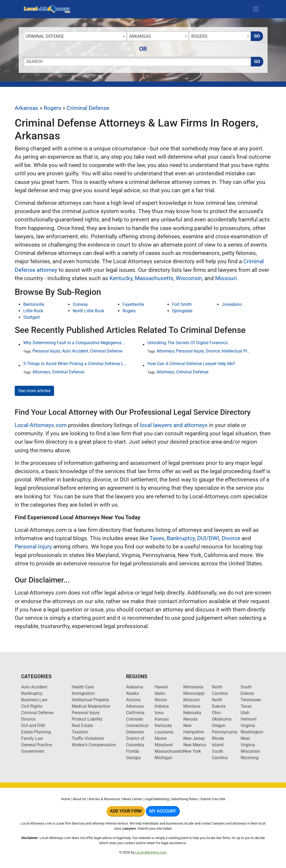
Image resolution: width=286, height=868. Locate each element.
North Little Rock (88, 311)
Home (66, 799)
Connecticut (137, 726)
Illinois (161, 700)
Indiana (162, 706)
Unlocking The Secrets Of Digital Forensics (188, 343)
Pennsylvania (225, 732)
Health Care (83, 687)
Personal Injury (46, 351)
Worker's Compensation (94, 745)
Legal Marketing (157, 799)
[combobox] (75, 36)
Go (257, 36)
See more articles (34, 391)
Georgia (133, 758)
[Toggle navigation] (256, 9)
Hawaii (161, 687)
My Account (163, 811)
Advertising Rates (184, 799)
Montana (192, 706)
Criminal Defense (88, 108)
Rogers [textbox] (199, 36)
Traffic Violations (88, 738)
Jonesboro (232, 304)
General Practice (37, 745)
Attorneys (165, 351)
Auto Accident (75, 351)
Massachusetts (154, 278)
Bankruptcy (181, 538)
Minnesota (193, 687)
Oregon (219, 726)
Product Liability (87, 719)
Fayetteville (133, 304)
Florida (133, 751)
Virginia (248, 726)
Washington (252, 732)
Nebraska (192, 713)
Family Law (32, 738)
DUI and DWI (33, 726)
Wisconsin (189, 278)
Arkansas (26, 108)
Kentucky (121, 278)
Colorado (135, 719)
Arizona (133, 700)
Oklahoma (222, 719)
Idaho (160, 693)
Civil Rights (32, 706)
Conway (80, 304)
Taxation (80, 732)
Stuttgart (32, 317)
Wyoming (249, 758)
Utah (245, 713)
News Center (132, 799)
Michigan (163, 758)
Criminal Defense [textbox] (45, 36)
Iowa (159, 713)
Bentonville (34, 304)
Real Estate (82, 726)
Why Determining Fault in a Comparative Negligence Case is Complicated (75, 343)
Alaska (132, 693)
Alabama (135, 687)
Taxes (157, 538)
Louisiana (164, 732)
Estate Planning (36, 732)
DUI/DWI (208, 538)
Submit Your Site (213, 799)
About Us (79, 799)
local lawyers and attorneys (174, 425)
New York (192, 751)
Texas (246, 706)
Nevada (190, 719)
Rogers (52, 108)
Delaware (135, 732)
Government (33, 751)
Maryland (164, 745)
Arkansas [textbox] (140, 36)
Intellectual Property (240, 351)
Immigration (83, 693)
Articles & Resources (104, 799)
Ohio (216, 713)
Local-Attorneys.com (41, 425)
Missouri (226, 278)
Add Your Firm (126, 811)
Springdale (182, 311)
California (135, 713)
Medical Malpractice (91, 706)
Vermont (249, 719)
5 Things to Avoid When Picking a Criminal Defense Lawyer (75, 364)
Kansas (162, 719)
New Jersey (194, 738)
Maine (161, 738)
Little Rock (33, 311)
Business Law (34, 700)
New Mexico (195, 745)
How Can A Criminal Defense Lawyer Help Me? (191, 364)
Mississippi (194, 693)
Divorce (213, 351)
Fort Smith (182, 304)
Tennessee (251, 700)
